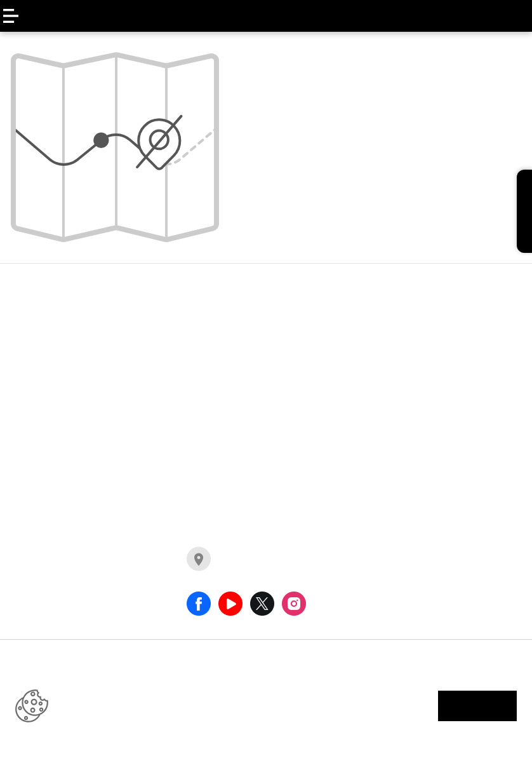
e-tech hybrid (299, 319)
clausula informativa (439, 425)
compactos (294, 410)
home (247, 211)
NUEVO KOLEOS (59, 319)
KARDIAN (43, 395)
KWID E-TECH (53, 370)
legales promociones (439, 400)
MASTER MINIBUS (185, 344)
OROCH (39, 421)
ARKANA (42, 344)
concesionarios (237, 572)
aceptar (477, 706)
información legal (374, 706)
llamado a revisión (433, 334)
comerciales (296, 461)
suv (275, 385)
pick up (284, 436)
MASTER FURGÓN (186, 319)
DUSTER (40, 446)
